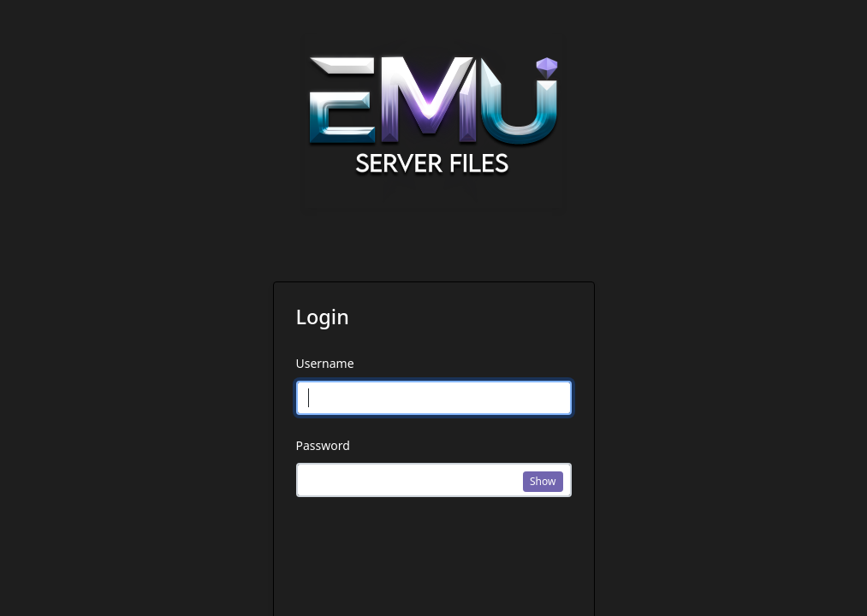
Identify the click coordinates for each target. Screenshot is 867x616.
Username (325, 363)
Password (323, 445)
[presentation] (426, 560)
